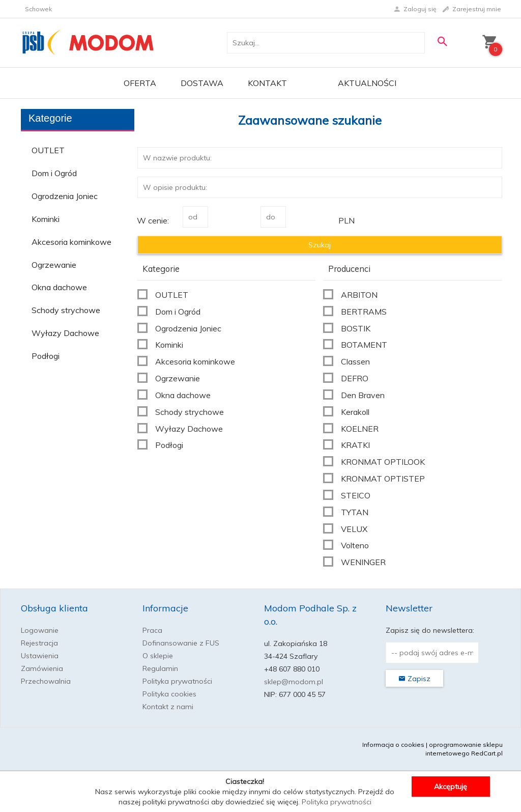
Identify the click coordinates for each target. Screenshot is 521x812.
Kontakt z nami (168, 707)
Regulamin (160, 668)
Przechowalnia (46, 681)
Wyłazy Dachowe (65, 333)
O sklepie (158, 656)
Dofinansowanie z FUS (181, 643)
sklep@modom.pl (294, 682)
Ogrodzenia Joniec (65, 196)
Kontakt (267, 83)
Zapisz (414, 679)
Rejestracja (39, 643)
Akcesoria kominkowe (71, 242)
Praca (152, 630)
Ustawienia (40, 656)
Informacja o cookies (393, 745)
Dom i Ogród (54, 173)
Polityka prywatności (177, 681)
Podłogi (46, 356)
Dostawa (202, 83)
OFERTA (140, 83)
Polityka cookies (169, 694)
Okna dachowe (59, 287)
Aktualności (367, 83)
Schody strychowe (66, 310)
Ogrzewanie (54, 265)
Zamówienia (42, 668)
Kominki (46, 219)
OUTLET (48, 150)
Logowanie (40, 630)
